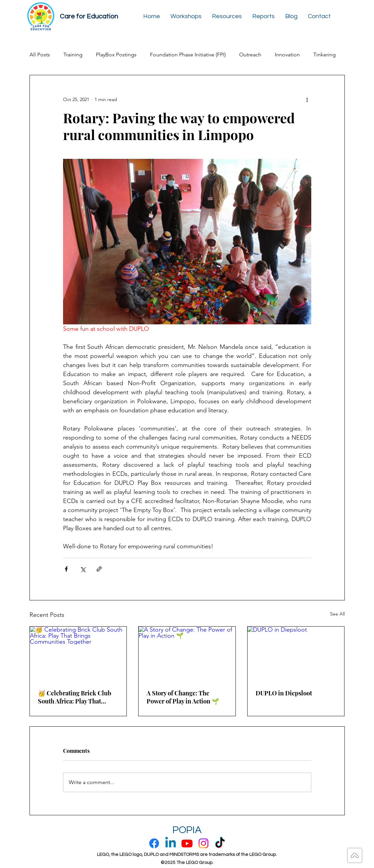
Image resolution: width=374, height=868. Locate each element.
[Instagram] (203, 843)
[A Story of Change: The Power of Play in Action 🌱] (187, 654)
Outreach (250, 55)
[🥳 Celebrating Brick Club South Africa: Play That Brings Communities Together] (78, 654)
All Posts (40, 55)
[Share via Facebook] (66, 569)
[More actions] (307, 99)
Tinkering (325, 55)
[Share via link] (99, 569)
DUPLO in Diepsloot (284, 693)
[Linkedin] (171, 843)
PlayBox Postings (116, 55)
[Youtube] (187, 843)
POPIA (187, 830)
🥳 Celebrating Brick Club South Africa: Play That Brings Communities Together (75, 697)
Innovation (287, 55)
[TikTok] (220, 843)
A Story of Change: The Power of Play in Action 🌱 (183, 697)
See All (337, 614)
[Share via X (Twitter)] (83, 569)
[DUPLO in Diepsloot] (296, 654)
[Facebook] (154, 843)
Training (73, 55)
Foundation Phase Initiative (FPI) (188, 55)
